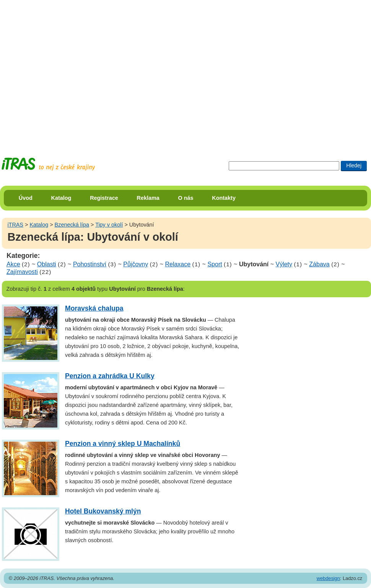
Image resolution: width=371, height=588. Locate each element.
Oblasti (47, 264)
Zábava (319, 264)
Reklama (148, 198)
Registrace (104, 198)
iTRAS (15, 225)
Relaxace (178, 264)
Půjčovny (136, 264)
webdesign (328, 578)
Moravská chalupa (94, 308)
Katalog (61, 198)
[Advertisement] (72, 72)
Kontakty (224, 198)
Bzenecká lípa (72, 225)
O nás (186, 198)
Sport (215, 264)
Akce (13, 264)
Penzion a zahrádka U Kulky (110, 376)
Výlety (284, 264)
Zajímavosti (22, 272)
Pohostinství (90, 264)
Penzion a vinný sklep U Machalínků (123, 444)
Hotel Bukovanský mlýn (103, 511)
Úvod (26, 198)
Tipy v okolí (109, 225)
